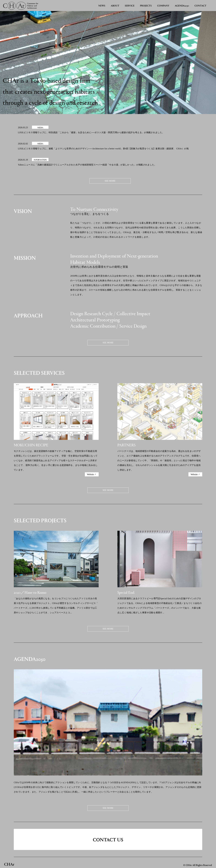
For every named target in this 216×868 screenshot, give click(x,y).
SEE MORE (110, 181)
